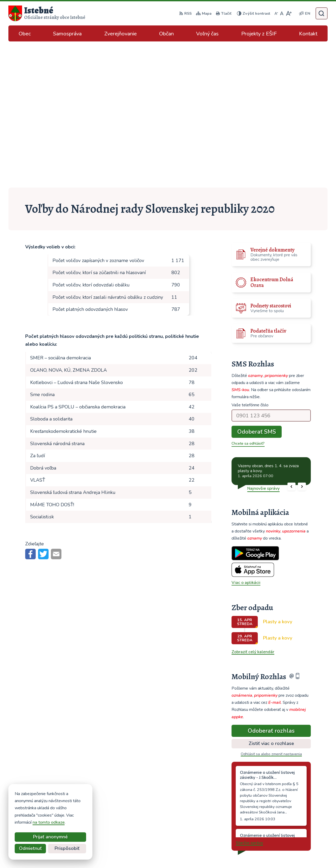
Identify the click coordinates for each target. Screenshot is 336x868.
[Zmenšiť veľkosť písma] (276, 13)
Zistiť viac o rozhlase (271, 597)
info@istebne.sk (287, 818)
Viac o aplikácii (246, 436)
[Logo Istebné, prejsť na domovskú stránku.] (47, 13)
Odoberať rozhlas (271, 584)
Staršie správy (249, 697)
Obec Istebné (247, 854)
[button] (292, 340)
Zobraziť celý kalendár (253, 506)
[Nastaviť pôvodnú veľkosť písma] (282, 13)
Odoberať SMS (257, 286)
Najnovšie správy (263, 342)
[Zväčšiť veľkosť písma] (289, 13)
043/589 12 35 (287, 812)
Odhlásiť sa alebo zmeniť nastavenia (271, 608)
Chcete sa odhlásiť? (248, 297)
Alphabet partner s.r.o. (178, 854)
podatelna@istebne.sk (293, 824)
